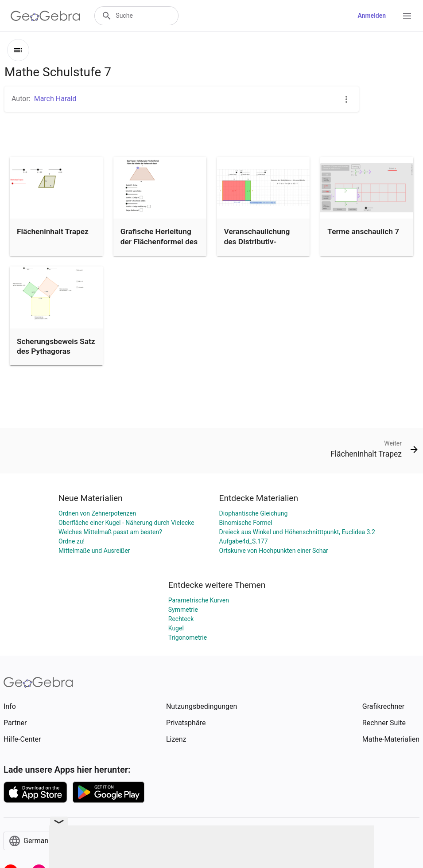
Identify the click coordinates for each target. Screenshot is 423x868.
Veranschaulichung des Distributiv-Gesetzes (257, 241)
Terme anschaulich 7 (363, 231)
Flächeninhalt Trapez (53, 231)
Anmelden (372, 16)
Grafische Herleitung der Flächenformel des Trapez (159, 241)
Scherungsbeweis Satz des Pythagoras (56, 346)
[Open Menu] (407, 16)
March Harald (55, 99)
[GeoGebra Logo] (45, 16)
